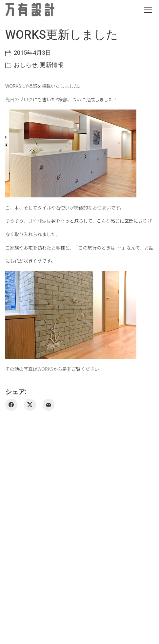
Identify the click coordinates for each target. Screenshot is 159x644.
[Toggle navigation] (148, 10)
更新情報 (51, 65)
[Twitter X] (30, 405)
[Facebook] (11, 405)
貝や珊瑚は (40, 221)
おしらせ (26, 65)
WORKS (45, 369)
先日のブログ (19, 99)
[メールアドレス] (49, 405)
